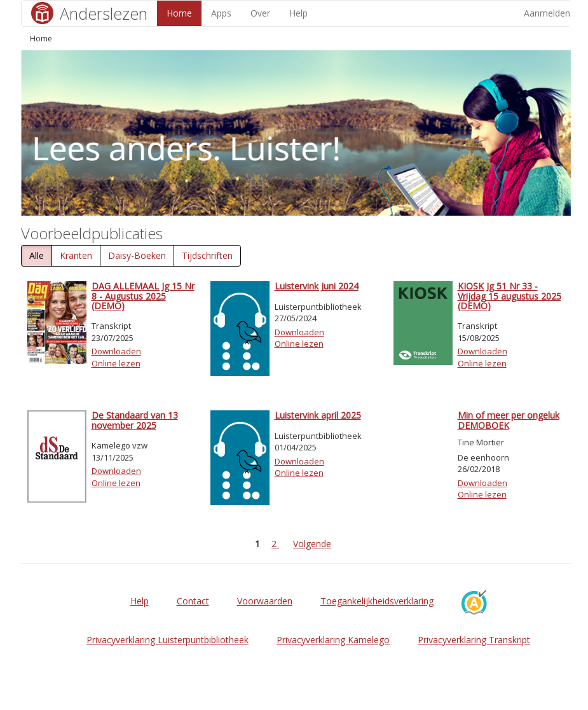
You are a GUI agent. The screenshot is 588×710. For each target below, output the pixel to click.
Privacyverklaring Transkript (474, 640)
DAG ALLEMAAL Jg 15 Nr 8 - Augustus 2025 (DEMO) (143, 296)
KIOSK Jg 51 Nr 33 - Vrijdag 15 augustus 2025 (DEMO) (509, 296)
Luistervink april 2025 (318, 415)
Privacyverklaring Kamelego (333, 640)
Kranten (76, 255)
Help (298, 13)
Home (179, 13)
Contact (193, 601)
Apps (221, 13)
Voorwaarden (265, 601)
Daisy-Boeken (137, 255)
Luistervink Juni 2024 (317, 286)
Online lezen (116, 363)
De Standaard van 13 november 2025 (135, 420)
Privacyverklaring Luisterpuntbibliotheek (168, 640)
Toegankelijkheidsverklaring (377, 601)
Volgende (312, 544)
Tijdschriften (207, 255)
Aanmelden (547, 13)
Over (260, 13)
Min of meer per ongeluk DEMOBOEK (509, 420)
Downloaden (116, 351)
